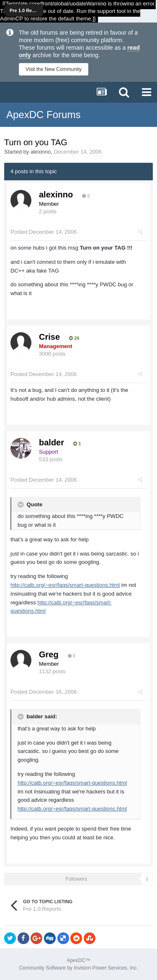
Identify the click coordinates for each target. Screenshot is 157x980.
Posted (44, 232)
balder (51, 442)
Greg (49, 654)
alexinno (41, 152)
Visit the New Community (54, 69)
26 (74, 338)
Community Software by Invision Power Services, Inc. (78, 968)
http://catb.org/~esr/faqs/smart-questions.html (65, 585)
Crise (49, 337)
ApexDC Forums (43, 115)
